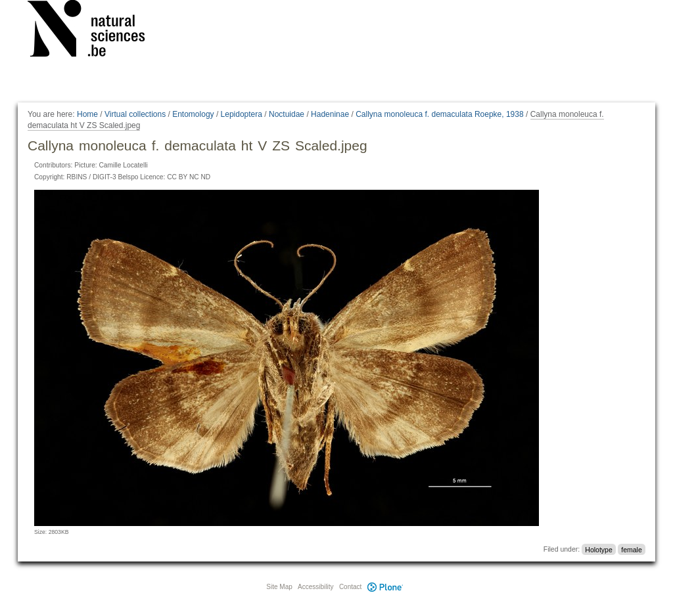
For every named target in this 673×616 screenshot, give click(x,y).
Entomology (193, 114)
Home (87, 114)
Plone (385, 587)
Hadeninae (330, 114)
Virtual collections (135, 114)
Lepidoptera (242, 114)
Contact (350, 587)
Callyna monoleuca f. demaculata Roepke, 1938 (440, 114)
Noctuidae (287, 114)
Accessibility (315, 587)
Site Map (279, 587)
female (632, 549)
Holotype (598, 549)
